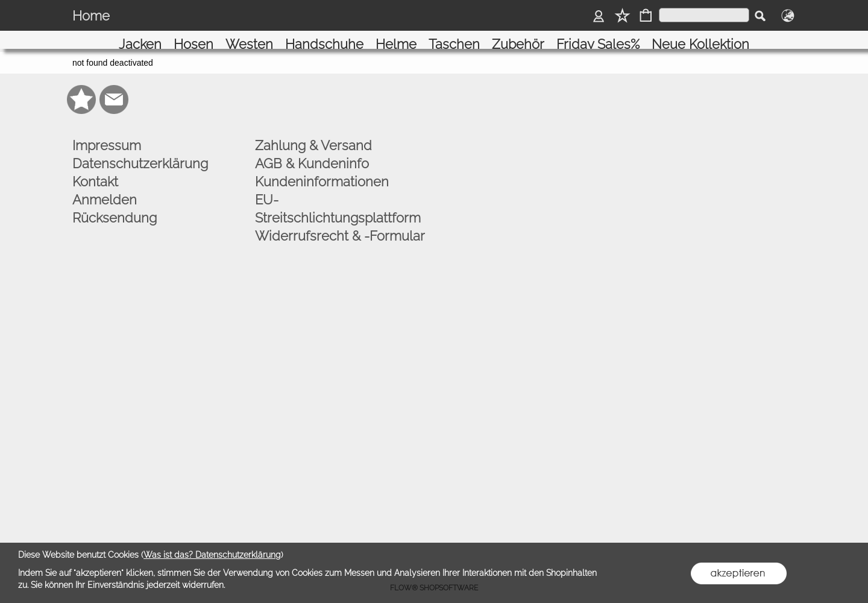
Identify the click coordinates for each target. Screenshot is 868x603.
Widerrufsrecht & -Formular (340, 224)
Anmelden (105, 188)
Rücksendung (115, 206)
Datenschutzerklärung (140, 151)
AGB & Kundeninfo (312, 151)
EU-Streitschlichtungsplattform (338, 197)
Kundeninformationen (322, 169)
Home (91, 16)
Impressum (107, 133)
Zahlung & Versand (313, 133)
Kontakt (95, 169)
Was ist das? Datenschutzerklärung (212, 555)
